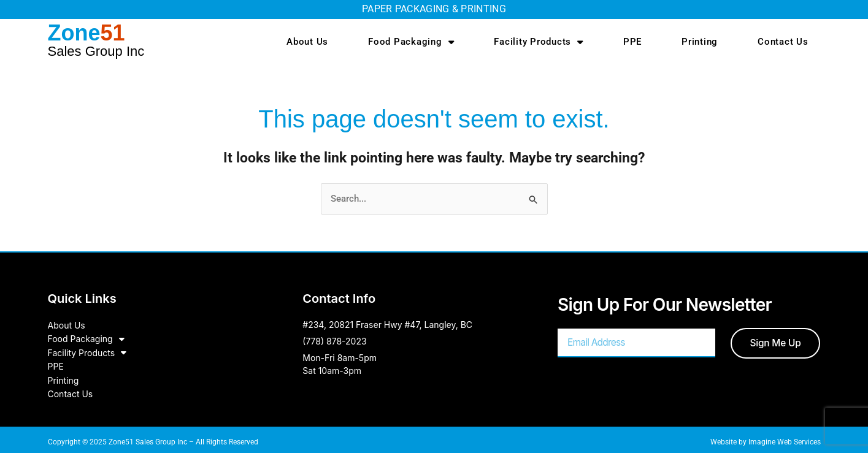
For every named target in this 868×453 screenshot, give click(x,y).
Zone (96, 40)
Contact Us (783, 42)
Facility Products (539, 42)
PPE (632, 42)
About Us (307, 42)
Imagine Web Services (785, 437)
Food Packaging (411, 42)
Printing (700, 42)
